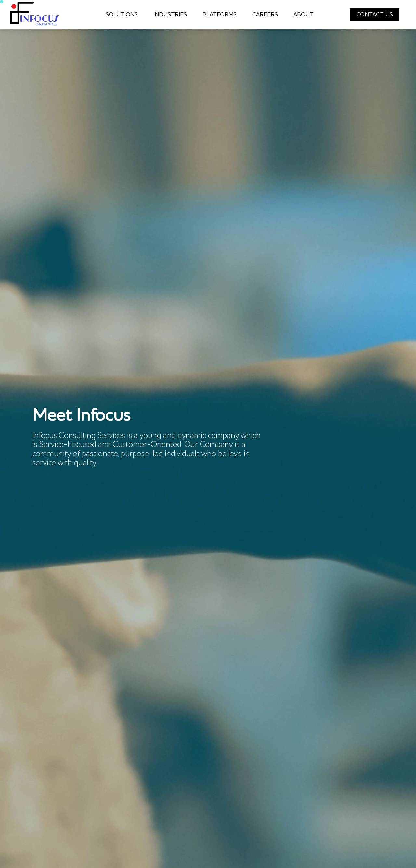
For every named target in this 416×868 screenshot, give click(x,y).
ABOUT (304, 15)
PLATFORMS (220, 15)
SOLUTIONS (122, 15)
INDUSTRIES (170, 15)
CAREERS (265, 15)
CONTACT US (375, 15)
